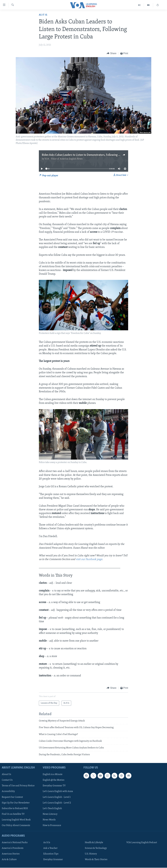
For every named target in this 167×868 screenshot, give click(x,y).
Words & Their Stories (96, 860)
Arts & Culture (9, 860)
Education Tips (51, 854)
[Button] (112, 53)
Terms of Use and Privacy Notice (18, 786)
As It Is (43, 15)
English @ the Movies (54, 780)
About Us (6, 775)
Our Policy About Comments (16, 825)
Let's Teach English (52, 808)
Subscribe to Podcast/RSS (15, 808)
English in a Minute (53, 775)
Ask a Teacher (50, 848)
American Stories (11, 854)
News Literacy (50, 814)
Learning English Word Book (16, 820)
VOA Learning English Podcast (142, 843)
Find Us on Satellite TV (13, 814)
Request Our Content (12, 797)
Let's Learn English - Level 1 (57, 797)
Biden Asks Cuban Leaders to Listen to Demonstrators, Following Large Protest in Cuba (93, 155)
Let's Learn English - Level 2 (57, 803)
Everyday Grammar (53, 860)
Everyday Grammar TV (54, 786)
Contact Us (7, 780)
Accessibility (8, 792)
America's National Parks (15, 843)
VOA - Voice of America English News (64, 159)
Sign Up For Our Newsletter (16, 803)
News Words (49, 820)
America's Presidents (13, 848)
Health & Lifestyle (94, 843)
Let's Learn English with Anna (58, 792)
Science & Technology (96, 848)
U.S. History (91, 854)
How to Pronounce (52, 825)
